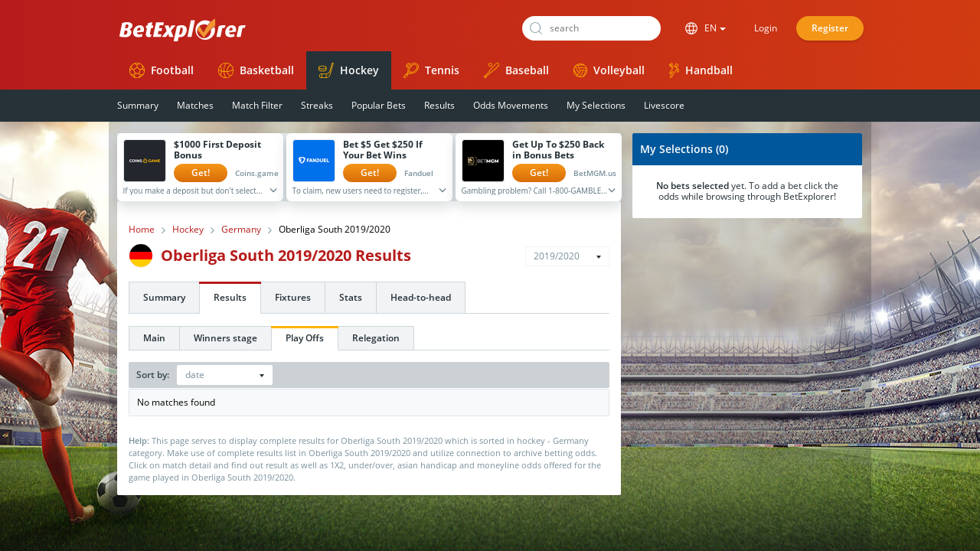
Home (142, 230)
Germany (241, 230)
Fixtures (293, 297)
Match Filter (257, 105)
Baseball (516, 70)
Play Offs (305, 338)
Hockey (349, 70)
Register (830, 28)
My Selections (596, 105)
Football (162, 70)
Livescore (664, 105)
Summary (138, 105)
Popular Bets (379, 105)
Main (154, 338)
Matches (195, 105)
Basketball (256, 70)
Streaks (317, 105)
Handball (701, 70)
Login (766, 28)
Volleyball (609, 70)
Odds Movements (511, 105)
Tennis (431, 70)
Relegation (376, 338)
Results (439, 105)
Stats (351, 297)
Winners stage (225, 338)
